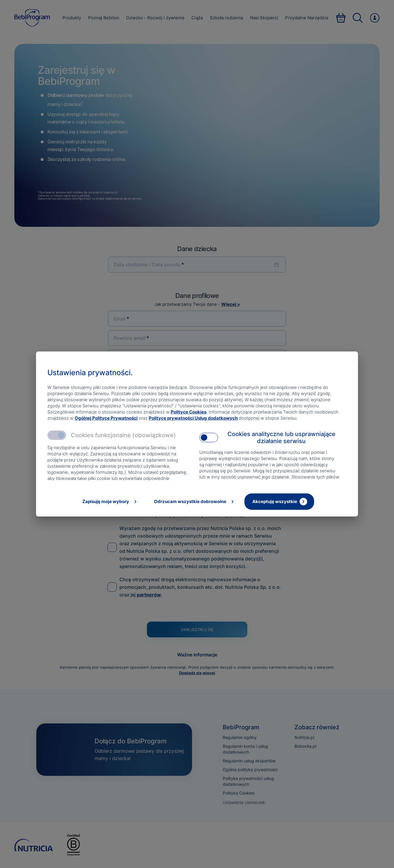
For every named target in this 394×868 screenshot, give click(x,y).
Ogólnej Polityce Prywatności (106, 418)
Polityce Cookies (189, 412)
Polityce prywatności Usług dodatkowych (193, 418)
